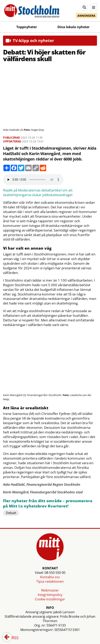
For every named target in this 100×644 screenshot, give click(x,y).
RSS (12, 638)
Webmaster (50, 590)
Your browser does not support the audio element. (33, 180)
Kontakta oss (50, 577)
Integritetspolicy (50, 595)
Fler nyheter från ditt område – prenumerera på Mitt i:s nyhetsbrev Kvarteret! (48, 504)
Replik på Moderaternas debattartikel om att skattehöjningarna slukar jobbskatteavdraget (38, 193)
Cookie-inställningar (50, 599)
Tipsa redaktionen (50, 581)
